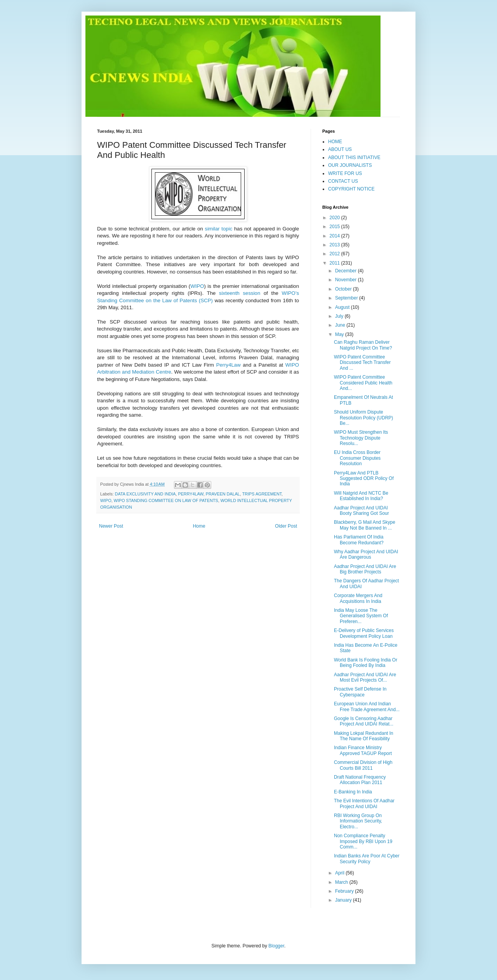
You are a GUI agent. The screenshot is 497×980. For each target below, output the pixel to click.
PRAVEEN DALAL (223, 494)
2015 (335, 227)
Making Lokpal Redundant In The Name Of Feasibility (364, 736)
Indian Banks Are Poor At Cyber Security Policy (367, 859)
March (342, 882)
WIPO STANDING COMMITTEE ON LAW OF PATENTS (166, 500)
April (340, 873)
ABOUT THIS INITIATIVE (354, 158)
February (345, 891)
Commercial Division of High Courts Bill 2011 (363, 765)
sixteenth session (240, 293)
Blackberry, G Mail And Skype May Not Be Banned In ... (365, 525)
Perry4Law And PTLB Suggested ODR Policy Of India (364, 479)
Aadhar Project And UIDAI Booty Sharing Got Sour (361, 511)
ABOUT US (340, 149)
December (347, 271)
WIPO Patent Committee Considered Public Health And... (363, 383)
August (343, 307)
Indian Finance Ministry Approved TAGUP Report (363, 750)
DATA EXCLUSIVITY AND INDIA (145, 494)
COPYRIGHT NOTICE (351, 189)
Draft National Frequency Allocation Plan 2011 (360, 780)
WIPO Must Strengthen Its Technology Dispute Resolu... (361, 438)
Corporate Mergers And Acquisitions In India (358, 598)
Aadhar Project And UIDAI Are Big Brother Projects (365, 569)
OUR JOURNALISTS (350, 165)
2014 (335, 236)
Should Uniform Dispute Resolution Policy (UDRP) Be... (363, 418)
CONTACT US (343, 181)
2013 (335, 245)
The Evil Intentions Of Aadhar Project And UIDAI (364, 803)
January (344, 900)
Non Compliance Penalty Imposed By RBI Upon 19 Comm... (363, 841)
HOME (335, 142)
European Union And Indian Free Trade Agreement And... (367, 706)
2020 (335, 218)
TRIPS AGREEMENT (262, 494)
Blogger (276, 946)
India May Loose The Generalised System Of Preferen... (361, 616)
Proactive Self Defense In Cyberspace (360, 692)
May (340, 334)
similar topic (219, 229)
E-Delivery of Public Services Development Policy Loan (364, 633)
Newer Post (111, 526)
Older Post (286, 526)
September (347, 298)
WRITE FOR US (345, 173)
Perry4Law (229, 365)
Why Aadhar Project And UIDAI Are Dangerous (366, 554)
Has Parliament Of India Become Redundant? (359, 540)
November (347, 280)
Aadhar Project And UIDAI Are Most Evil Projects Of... (365, 677)
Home (199, 526)
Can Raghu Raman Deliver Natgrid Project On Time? (363, 345)
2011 (335, 263)
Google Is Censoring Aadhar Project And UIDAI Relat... (364, 721)
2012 (335, 254)
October (344, 289)
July (340, 316)
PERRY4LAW (190, 494)
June (341, 325)
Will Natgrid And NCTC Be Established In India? (361, 496)
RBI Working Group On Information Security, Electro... (358, 821)
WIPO (197, 286)
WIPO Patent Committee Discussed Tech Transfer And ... (362, 363)
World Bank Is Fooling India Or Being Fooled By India (366, 663)
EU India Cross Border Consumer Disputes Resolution (357, 458)
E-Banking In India (353, 792)
